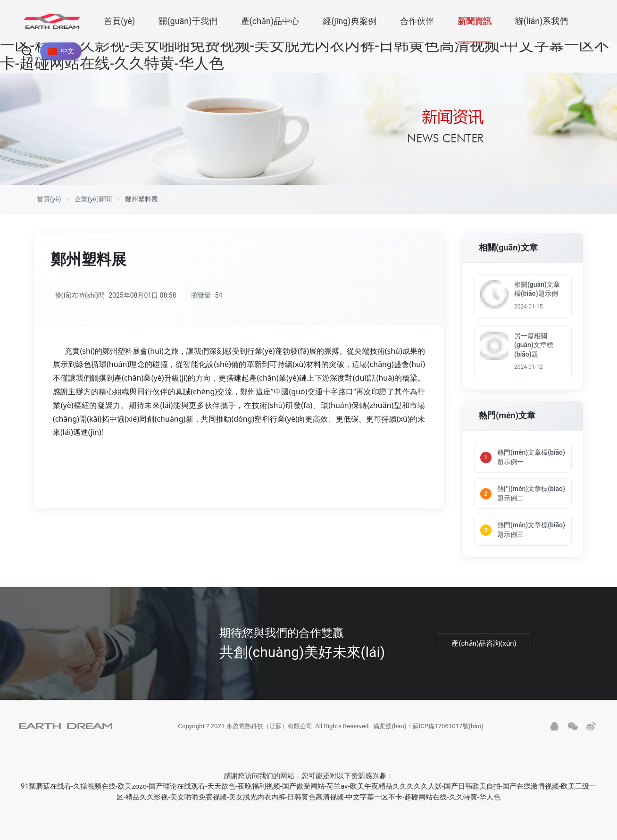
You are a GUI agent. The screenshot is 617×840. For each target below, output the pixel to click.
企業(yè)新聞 (93, 199)
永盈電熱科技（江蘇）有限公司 (264, 732)
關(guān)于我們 (188, 21)
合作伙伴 (417, 21)
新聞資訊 (475, 21)
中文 (61, 51)
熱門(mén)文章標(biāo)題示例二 (531, 495)
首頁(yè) (119, 21)
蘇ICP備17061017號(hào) (455, 732)
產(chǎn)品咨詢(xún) (484, 645)
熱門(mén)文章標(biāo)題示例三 (531, 532)
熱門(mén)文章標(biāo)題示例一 (531, 459)
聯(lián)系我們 (542, 21)
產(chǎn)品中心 (270, 21)
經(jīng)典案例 (349, 21)
